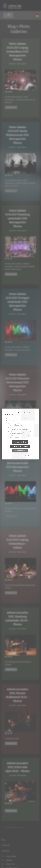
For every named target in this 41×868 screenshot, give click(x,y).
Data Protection (32, 456)
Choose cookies (20, 451)
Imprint (25, 456)
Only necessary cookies (20, 446)
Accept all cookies (20, 442)
